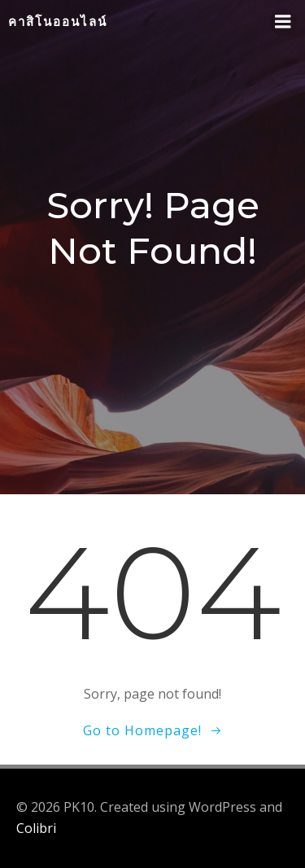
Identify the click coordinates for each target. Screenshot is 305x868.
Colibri (36, 828)
